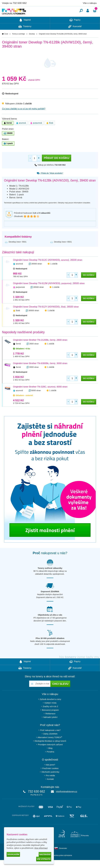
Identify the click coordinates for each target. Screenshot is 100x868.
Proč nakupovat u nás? (50, 738)
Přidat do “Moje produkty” (50, 181)
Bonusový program (50, 718)
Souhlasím (13, 854)
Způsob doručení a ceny (50, 707)
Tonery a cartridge (18, 42)
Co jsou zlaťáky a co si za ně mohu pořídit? (24, 117)
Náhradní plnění (50, 725)
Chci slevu (60, 692)
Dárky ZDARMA (50, 742)
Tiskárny (25, 35)
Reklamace (50, 722)
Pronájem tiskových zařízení (50, 752)
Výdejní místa (50, 711)
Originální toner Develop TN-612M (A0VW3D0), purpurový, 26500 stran (49, 291)
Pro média (50, 783)
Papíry (75, 28)
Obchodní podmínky (50, 780)
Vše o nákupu (90, 3)
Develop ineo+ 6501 (63, 250)
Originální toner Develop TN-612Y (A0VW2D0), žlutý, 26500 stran (46, 315)
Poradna (50, 760)
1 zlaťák (54, 272)
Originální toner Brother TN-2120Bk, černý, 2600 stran (40, 348)
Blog (50, 756)
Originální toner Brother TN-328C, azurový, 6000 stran (40, 395)
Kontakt (50, 787)
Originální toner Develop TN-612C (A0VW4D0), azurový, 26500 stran (48, 268)
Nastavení (45, 854)
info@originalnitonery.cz (67, 799)
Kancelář (75, 35)
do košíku (89, 283)
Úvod (6, 42)
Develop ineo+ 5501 (18, 250)
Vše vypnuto (44, 859)
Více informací (41, 848)
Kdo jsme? (50, 773)
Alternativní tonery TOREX (50, 745)
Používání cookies (50, 776)
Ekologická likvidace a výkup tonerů (50, 749)
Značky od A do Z (50, 714)
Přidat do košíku (57, 166)
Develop (32, 42)
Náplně (25, 28)
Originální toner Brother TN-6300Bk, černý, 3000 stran (40, 371)
